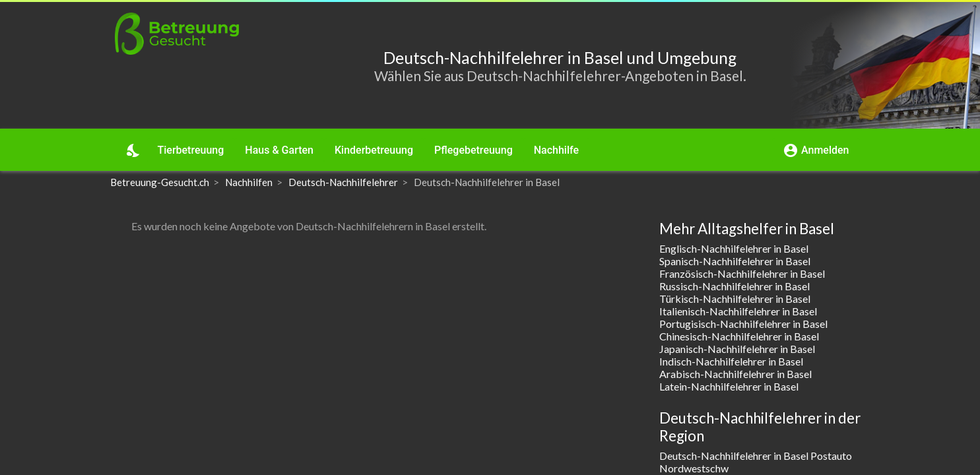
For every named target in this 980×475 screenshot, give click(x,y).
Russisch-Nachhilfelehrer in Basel (735, 286)
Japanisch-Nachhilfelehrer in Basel (737, 349)
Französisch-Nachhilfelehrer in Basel (742, 273)
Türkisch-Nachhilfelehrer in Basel (735, 299)
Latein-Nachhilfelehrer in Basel (729, 386)
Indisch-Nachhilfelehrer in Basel (731, 361)
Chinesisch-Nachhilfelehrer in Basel (739, 336)
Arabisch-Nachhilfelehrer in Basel (735, 374)
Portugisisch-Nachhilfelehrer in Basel (743, 324)
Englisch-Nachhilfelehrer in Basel (734, 248)
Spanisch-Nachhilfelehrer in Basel (735, 261)
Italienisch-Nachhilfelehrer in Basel (738, 311)
